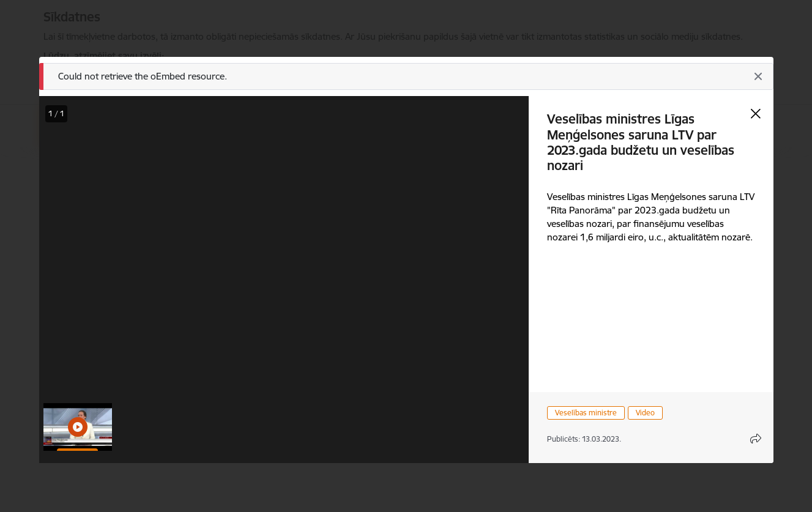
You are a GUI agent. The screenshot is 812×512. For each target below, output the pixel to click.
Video (645, 413)
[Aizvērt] (758, 76)
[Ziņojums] (406, 77)
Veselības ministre (586, 413)
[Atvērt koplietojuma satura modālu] (756, 439)
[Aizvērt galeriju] (756, 114)
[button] (78, 427)
